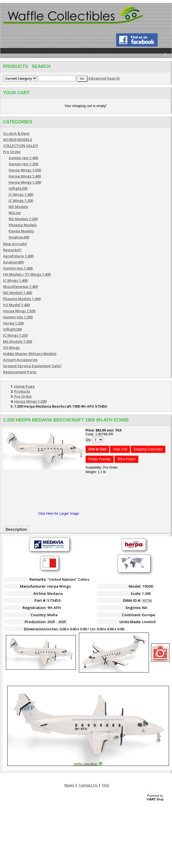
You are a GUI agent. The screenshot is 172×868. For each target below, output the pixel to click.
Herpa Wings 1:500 (25, 170)
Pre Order (12, 152)
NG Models (18, 207)
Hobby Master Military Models (30, 354)
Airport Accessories (20, 360)
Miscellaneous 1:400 (20, 286)
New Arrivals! (15, 244)
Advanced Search (104, 78)
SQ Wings (11, 347)
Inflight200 (18, 188)
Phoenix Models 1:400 (22, 299)
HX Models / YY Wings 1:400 (27, 274)
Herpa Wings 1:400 (25, 176)
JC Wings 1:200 (21, 200)
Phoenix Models (23, 225)
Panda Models (21, 231)
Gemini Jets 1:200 (23, 164)
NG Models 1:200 (23, 219)
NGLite (15, 213)
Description (16, 529)
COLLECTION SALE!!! (21, 146)
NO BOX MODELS (18, 139)
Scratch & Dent (16, 133)
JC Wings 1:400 (21, 194)
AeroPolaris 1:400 (18, 256)
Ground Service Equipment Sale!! (32, 366)
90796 (147, 600)
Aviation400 (19, 237)
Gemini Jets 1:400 (23, 158)
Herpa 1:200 (13, 323)
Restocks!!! (12, 250)
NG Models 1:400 (18, 293)
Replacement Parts (20, 372)
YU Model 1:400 (16, 305)
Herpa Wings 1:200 (25, 182)
